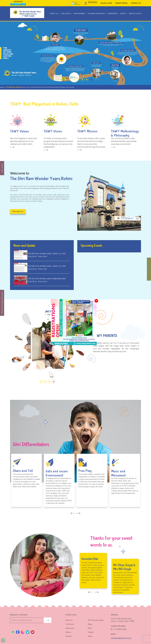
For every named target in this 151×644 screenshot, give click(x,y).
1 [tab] (61, 78)
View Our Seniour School (2, 303)
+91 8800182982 (119, 629)
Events (123, 14)
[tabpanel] (75, 53)
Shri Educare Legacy (96, 620)
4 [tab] (73, 78)
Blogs (90, 624)
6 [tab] (82, 78)
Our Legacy (66, 14)
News (90, 636)
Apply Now (2, 168)
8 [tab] (90, 78)
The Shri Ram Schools (20, 87)
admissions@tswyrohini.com (121, 638)
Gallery (68, 632)
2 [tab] (65, 78)
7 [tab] (86, 78)
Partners (69, 636)
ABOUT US (54, 14)
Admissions (70, 628)
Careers (91, 632)
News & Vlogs (135, 14)
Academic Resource (96, 14)
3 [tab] (69, 78)
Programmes (79, 14)
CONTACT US (136, 3)
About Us (69, 620)
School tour (106, 3)
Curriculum (70, 624)
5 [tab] (78, 78)
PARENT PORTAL (122, 3)
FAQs (90, 628)
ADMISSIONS (112, 14)
